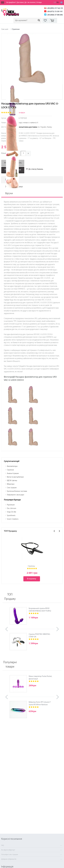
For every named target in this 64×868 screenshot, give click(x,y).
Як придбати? (11, 2)
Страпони (16, 29)
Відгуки (9, 193)
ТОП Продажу (10, 597)
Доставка (20, 2)
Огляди (39, 2)
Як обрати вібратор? (8, 850)
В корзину (32, 579)
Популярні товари (10, 665)
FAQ (3, 845)
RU (58, 3)
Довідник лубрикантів (9, 859)
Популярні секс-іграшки (10, 855)
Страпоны (31, 566)
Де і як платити (30, 2)
